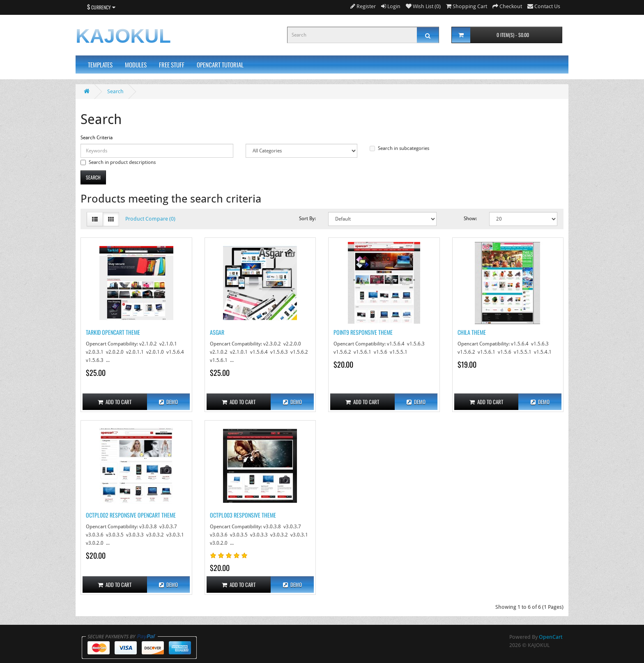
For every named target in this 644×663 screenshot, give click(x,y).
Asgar (217, 332)
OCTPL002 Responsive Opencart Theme (131, 515)
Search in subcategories (399, 148)
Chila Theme (472, 332)
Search (115, 91)
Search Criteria (97, 138)
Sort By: (307, 219)
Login (391, 6)
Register (363, 6)
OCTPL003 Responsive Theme (243, 515)
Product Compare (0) (150, 219)
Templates (100, 64)
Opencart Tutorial (220, 64)
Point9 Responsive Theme (363, 332)
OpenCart (551, 637)
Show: (470, 219)
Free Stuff (172, 64)
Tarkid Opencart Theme (113, 332)
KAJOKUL (123, 36)
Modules (136, 64)
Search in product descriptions (118, 162)
